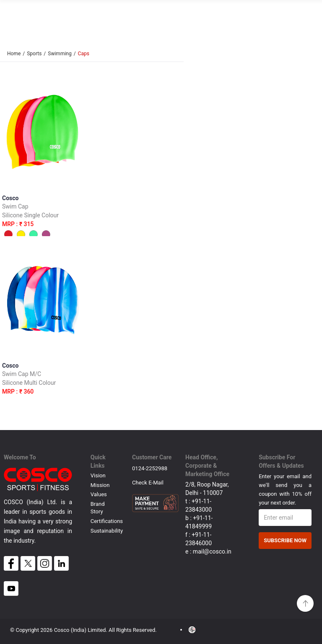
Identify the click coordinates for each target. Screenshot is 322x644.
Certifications (107, 521)
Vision (98, 475)
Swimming (60, 54)
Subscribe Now (285, 540)
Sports (34, 54)
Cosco (43, 219)
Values (99, 494)
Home (14, 54)
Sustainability (107, 531)
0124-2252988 (150, 468)
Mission (100, 485)
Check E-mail (148, 483)
